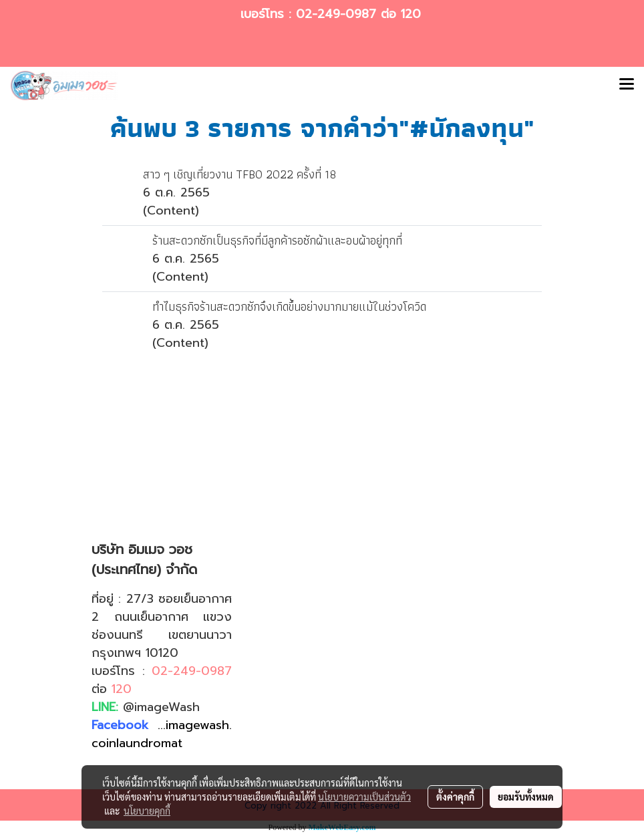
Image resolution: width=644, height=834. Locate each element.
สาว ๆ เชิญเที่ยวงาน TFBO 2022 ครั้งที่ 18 (239, 174)
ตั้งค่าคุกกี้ (455, 797)
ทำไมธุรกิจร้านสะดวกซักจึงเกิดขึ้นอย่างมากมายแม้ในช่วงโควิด (289, 306)
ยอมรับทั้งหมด (526, 797)
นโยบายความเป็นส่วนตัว (364, 797)
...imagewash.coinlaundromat (162, 734)
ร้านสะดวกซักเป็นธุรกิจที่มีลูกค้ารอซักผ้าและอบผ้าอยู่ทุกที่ (277, 240)
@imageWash (161, 707)
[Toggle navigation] (627, 86)
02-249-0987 (336, 14)
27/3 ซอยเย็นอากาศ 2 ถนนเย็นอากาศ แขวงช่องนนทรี (162, 617)
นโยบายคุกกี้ (147, 811)
